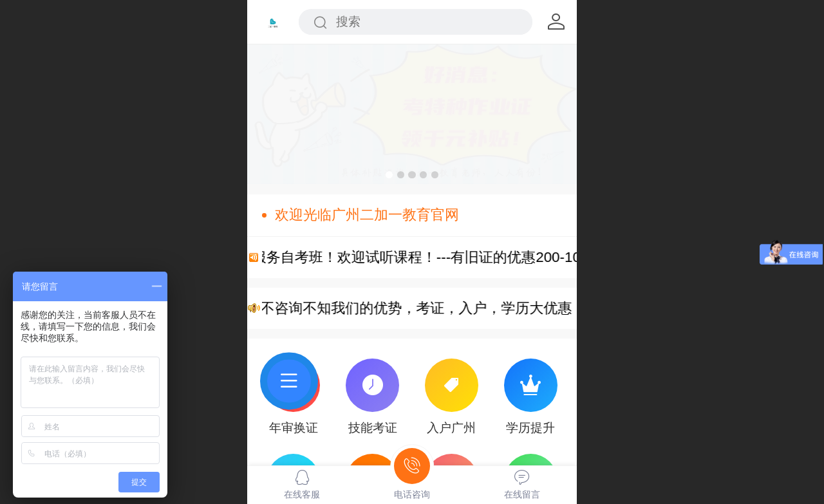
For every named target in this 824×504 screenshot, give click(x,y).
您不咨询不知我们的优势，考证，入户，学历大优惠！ (426, 308)
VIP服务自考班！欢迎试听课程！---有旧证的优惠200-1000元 (438, 257)
